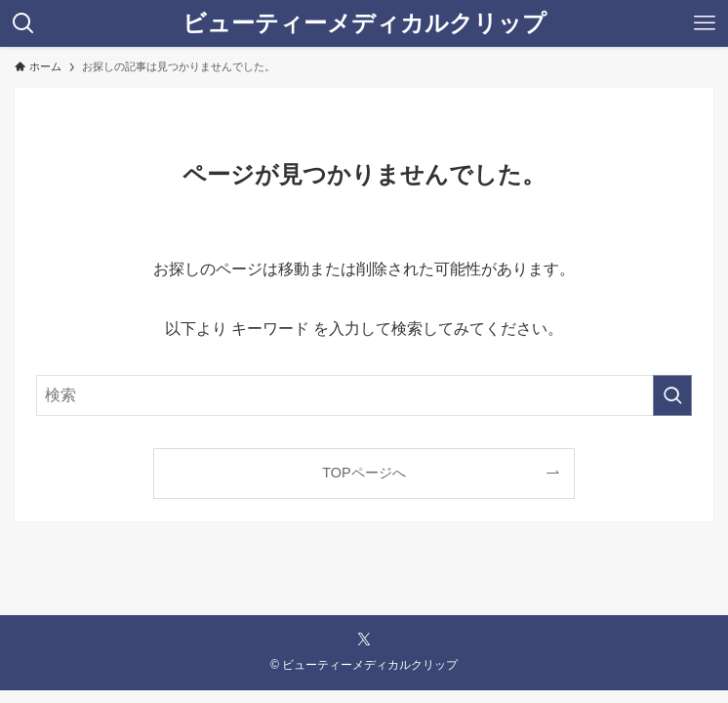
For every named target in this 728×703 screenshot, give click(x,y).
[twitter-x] (364, 640)
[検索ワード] (364, 395)
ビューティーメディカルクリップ (364, 23)
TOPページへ (364, 473)
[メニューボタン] (705, 23)
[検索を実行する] (672, 395)
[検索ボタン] (23, 23)
